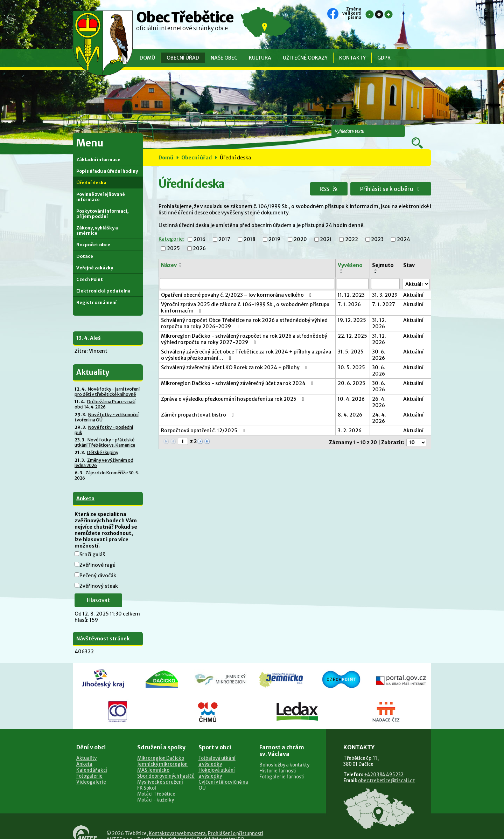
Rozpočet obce (93, 236)
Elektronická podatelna (103, 282)
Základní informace (98, 150)
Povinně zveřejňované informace (101, 188)
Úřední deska (91, 174)
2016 (199, 230)
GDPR (384, 58)
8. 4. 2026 (351, 405)
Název (169, 256)
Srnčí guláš (92, 545)
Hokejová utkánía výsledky (217, 764)
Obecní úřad (183, 58)
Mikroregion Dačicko (161, 749)
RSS (321, 180)
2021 (325, 230)
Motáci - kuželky (156, 791)
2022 (351, 230)
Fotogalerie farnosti (282, 768)
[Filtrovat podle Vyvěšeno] (353, 274)
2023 (377, 230)
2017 (224, 230)
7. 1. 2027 (384, 295)
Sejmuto (383, 256)
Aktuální (414, 286)
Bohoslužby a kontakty (284, 756)
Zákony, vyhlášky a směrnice (97, 221)
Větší (388, 14)
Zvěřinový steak (99, 577)
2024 (403, 230)
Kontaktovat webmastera (177, 824)
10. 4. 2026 (352, 390)
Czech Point (90, 270)
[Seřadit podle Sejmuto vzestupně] (377, 261)
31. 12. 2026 (380, 314)
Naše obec (224, 58)
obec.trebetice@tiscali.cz (386, 772)
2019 (274, 230)
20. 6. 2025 (353, 374)
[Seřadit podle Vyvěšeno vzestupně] (343, 261)
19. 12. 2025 (353, 311)
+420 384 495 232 (384, 766)
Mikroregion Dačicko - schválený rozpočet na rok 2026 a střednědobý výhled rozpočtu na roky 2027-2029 (244, 330)
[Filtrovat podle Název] (248, 274)
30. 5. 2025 (352, 358)
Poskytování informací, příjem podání (103, 205)
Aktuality (86, 749)
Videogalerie (91, 773)
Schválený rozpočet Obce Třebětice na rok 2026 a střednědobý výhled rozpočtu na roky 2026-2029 (244, 314)
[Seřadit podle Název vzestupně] (180, 254)
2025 (173, 239)
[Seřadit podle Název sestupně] (180, 257)
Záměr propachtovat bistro (198, 405)
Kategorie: (171, 230)
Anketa (85, 489)
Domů (147, 58)
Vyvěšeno (351, 256)
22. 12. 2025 (346, 330)
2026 (199, 239)
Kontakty (352, 58)
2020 (300, 230)
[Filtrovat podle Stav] (416, 274)
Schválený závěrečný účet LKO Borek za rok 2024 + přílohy (235, 358)
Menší (370, 14)
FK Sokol (147, 779)
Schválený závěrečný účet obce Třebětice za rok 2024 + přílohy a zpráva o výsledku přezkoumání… (246, 345)
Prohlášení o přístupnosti (236, 824)
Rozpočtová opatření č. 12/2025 (204, 421)
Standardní (379, 14)
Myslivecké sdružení (160, 773)
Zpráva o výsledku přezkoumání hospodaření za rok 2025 (234, 390)
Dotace (85, 247)
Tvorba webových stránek (166, 830)
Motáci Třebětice (156, 785)
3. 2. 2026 (351, 421)
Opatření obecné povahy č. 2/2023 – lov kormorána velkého (237, 286)
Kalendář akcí (92, 761)
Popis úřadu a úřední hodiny (107, 162)
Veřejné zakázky (95, 259)
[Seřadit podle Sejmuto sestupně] (377, 263)
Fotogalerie (89, 767)
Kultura (260, 58)
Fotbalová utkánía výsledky (217, 752)
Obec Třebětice (185, 23)
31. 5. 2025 (352, 342)
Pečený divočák (98, 566)
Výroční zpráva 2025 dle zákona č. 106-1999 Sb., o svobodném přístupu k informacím (247, 298)
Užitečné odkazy (305, 58)
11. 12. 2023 (352, 286)
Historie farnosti (278, 762)
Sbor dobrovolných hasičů (166, 767)
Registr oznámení (96, 293)
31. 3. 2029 (386, 286)
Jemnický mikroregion (162, 755)
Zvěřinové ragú (97, 556)
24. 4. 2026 (380, 408)
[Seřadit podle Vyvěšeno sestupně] (343, 263)
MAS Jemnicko (153, 761)
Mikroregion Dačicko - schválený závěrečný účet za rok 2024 (238, 374)
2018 (249, 230)
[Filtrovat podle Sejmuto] (386, 274)
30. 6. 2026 (379, 345)
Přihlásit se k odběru (388, 180)
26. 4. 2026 (380, 393)
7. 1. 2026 (350, 295)
